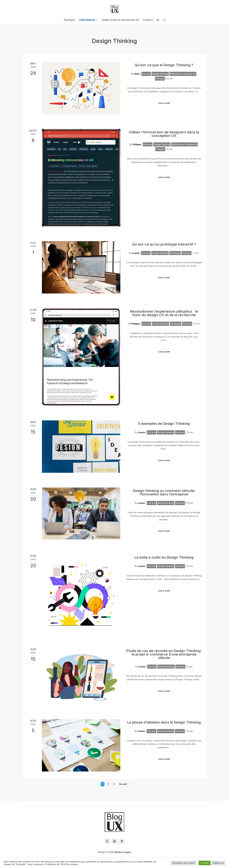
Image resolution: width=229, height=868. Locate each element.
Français (160, 79)
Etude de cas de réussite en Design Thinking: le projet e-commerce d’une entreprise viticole (164, 654)
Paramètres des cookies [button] (184, 863)
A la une (146, 74)
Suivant (123, 784)
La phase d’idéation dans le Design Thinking (164, 722)
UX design (175, 253)
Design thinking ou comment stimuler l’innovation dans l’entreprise (164, 492)
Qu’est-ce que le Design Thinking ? (164, 65)
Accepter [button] (205, 863)
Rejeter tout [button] (218, 863)
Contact (148, 20)
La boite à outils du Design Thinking (164, 557)
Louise (136, 253)
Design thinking (160, 74)
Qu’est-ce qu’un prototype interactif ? (164, 244)
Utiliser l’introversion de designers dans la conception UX (164, 134)
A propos (69, 20)
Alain (137, 74)
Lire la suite (164, 103)
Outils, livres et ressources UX (120, 20)
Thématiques (87, 20)
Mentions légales (123, 852)
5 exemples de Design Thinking (164, 424)
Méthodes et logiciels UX (183, 74)
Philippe (137, 144)
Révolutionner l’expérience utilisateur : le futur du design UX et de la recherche (164, 313)
